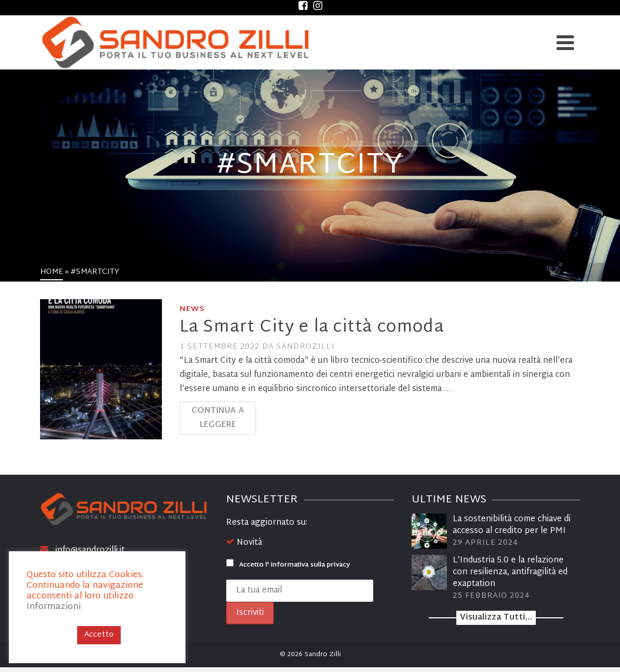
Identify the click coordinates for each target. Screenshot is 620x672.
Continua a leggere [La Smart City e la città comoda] (218, 418)
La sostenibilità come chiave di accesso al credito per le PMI (512, 525)
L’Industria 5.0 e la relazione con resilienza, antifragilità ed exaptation (510, 572)
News (192, 309)
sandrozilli (305, 347)
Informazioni (54, 607)
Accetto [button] (99, 635)
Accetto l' (288, 565)
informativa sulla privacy (310, 565)
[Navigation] (565, 42)
